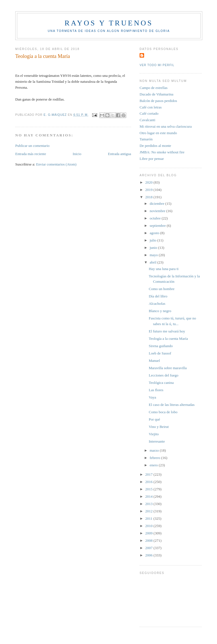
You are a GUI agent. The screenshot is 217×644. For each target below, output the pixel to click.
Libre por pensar (152, 159)
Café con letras (151, 107)
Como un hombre (161, 289)
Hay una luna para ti (163, 269)
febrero (156, 458)
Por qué (154, 419)
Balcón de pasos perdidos (158, 101)
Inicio (77, 154)
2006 (149, 555)
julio (154, 240)
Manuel (154, 361)
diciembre (158, 204)
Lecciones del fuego (163, 375)
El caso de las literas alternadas (172, 405)
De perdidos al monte (155, 146)
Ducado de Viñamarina (157, 94)
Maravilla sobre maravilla (168, 368)
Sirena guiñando (161, 346)
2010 (149, 526)
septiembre (158, 226)
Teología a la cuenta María (168, 339)
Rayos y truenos (109, 23)
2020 (149, 182)
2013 (149, 504)
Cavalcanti (147, 120)
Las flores (156, 390)
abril (154, 262)
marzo (155, 450)
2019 (149, 190)
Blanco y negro (160, 311)
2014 (149, 496)
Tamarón (146, 139)
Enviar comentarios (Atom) (56, 164)
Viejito (154, 434)
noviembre (158, 211)
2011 (149, 518)
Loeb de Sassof (160, 353)
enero (154, 465)
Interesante (157, 441)
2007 (149, 548)
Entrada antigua (120, 154)
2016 (149, 482)
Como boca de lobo (163, 412)
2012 (149, 511)
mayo (154, 255)
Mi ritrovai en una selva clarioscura (166, 126)
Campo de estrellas (154, 88)
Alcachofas (157, 303)
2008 (149, 540)
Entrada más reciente (31, 154)
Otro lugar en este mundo (158, 133)
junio (154, 248)
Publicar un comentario (32, 146)
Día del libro (158, 296)
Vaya (152, 397)
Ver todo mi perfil (157, 65)
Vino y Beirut (159, 427)
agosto (155, 233)
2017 (149, 474)
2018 (149, 197)
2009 (149, 533)
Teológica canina (161, 383)
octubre (156, 218)
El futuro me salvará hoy (167, 331)
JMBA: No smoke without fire (162, 152)
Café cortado (149, 113)
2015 (149, 489)
